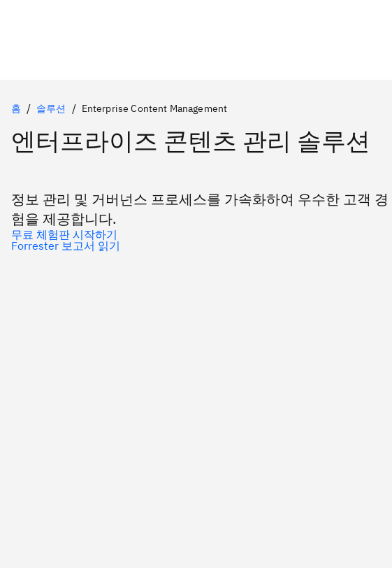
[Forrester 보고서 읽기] (196, 246)
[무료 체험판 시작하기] (196, 234)
